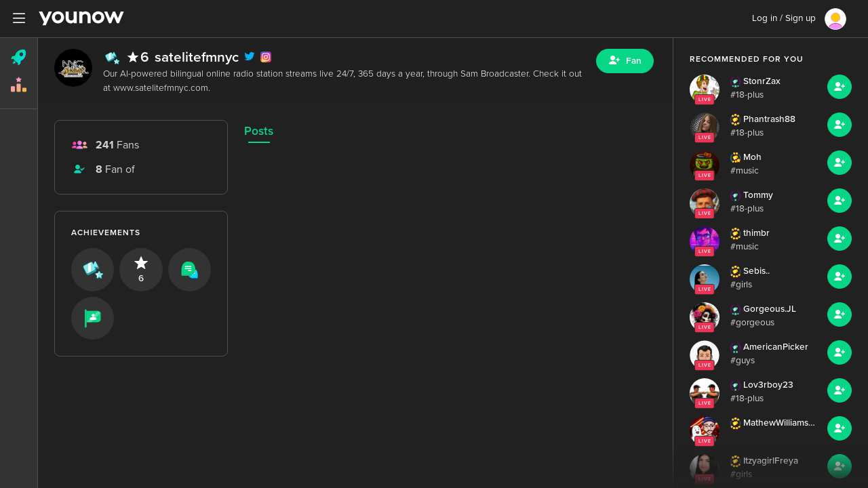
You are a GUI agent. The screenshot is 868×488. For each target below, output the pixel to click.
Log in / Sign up (784, 18)
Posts (259, 131)
